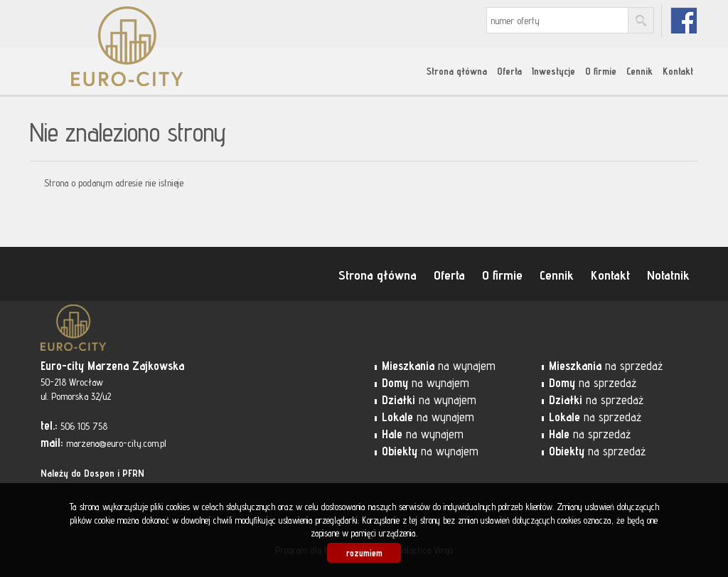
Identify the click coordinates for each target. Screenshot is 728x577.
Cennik (639, 71)
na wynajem (439, 366)
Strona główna (457, 71)
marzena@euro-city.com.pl (116, 443)
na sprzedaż (606, 366)
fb (684, 20)
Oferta (509, 71)
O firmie (601, 71)
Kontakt (678, 71)
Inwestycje (553, 71)
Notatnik (668, 275)
